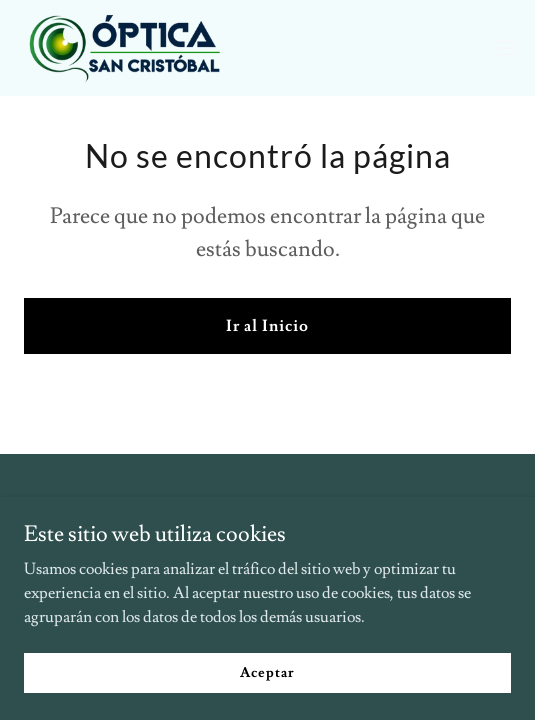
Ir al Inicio (267, 326)
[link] (128, 48)
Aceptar (267, 672)
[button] (507, 48)
